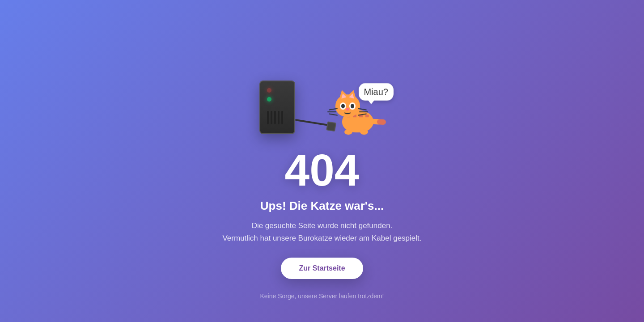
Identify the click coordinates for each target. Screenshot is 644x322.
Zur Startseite (322, 268)
